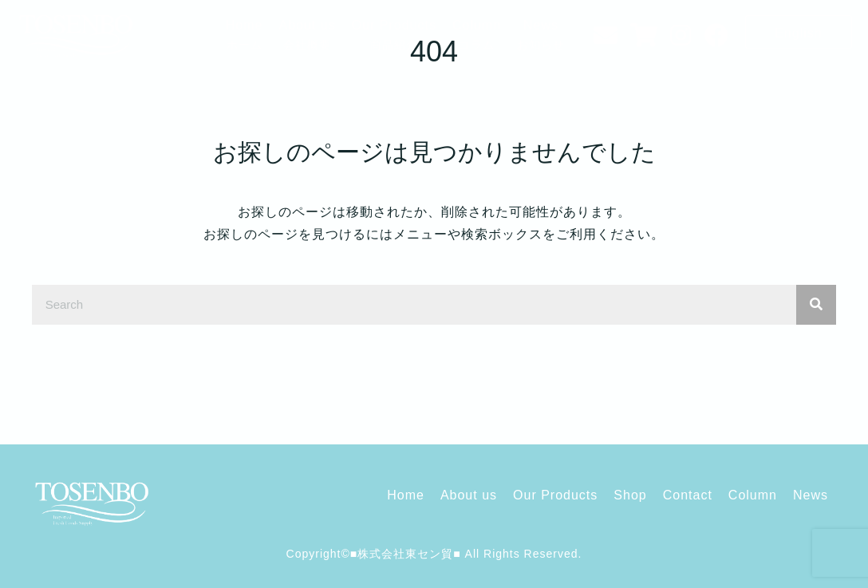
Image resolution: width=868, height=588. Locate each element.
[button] (799, 32)
